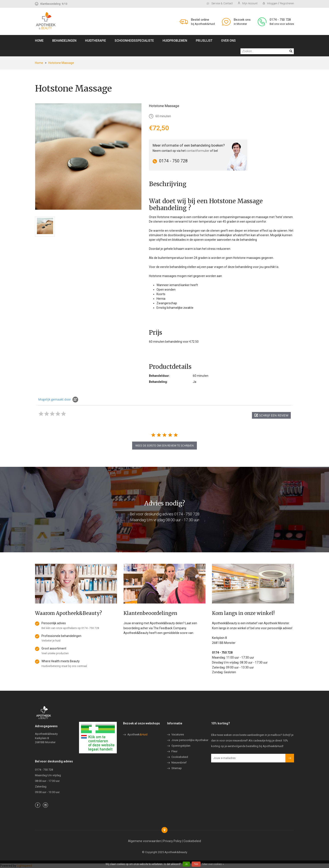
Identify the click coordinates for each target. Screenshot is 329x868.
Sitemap (177, 768)
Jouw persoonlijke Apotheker (190, 740)
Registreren (287, 3)
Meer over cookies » (213, 864)
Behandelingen (64, 41)
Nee (196, 864)
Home (39, 41)
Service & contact (220, 3)
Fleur (174, 751)
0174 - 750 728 (280, 20)
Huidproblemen (175, 41)
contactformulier (198, 151)
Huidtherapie (96, 41)
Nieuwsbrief (179, 763)
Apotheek (137, 734)
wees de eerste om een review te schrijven (164, 446)
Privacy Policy (172, 841)
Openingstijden (181, 746)
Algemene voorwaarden (145, 841)
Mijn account (248, 3)
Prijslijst (204, 41)
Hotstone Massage (61, 63)
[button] (271, 415)
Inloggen (270, 3)
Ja (186, 864)
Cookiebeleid (180, 757)
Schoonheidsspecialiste (134, 41)
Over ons (228, 41)
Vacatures (178, 734)
